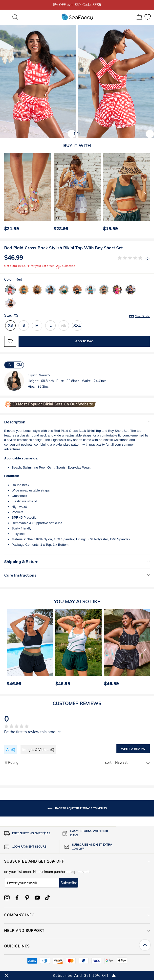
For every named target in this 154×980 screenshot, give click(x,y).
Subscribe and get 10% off (77, 861)
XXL (77, 325)
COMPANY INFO (77, 915)
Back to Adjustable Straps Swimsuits (77, 808)
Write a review (133, 749)
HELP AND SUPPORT (77, 931)
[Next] (145, 193)
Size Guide (143, 316)
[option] (26, 193)
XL (64, 325)
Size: (77, 316)
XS (11, 325)
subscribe (66, 267)
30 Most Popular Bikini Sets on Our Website (53, 404)
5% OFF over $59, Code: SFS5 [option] (77, 5)
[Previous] (6, 193)
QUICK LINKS (77, 946)
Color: (13, 279)
